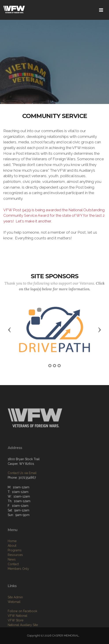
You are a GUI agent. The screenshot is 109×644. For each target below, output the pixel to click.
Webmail (14, 619)
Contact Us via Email (22, 487)
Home (12, 560)
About (12, 565)
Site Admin (15, 615)
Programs (15, 570)
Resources (15, 574)
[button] (9, 329)
